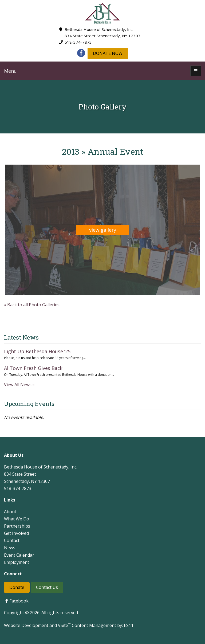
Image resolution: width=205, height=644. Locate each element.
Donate (17, 587)
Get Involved (16, 533)
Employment (17, 562)
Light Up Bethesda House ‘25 (37, 351)
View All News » (19, 385)
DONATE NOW (108, 53)
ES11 (129, 625)
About (10, 512)
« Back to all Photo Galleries (32, 305)
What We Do (17, 519)
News (10, 548)
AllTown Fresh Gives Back (33, 368)
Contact (12, 540)
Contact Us (47, 587)
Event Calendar (19, 555)
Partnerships (17, 526)
